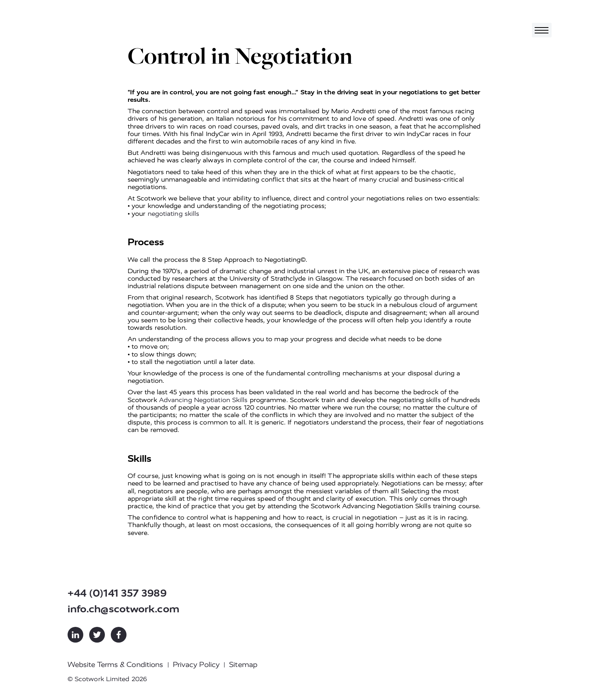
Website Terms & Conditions (115, 665)
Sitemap (243, 665)
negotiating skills (174, 214)
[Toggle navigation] (542, 30)
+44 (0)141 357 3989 (117, 593)
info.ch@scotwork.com (124, 609)
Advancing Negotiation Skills (203, 400)
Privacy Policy (196, 665)
